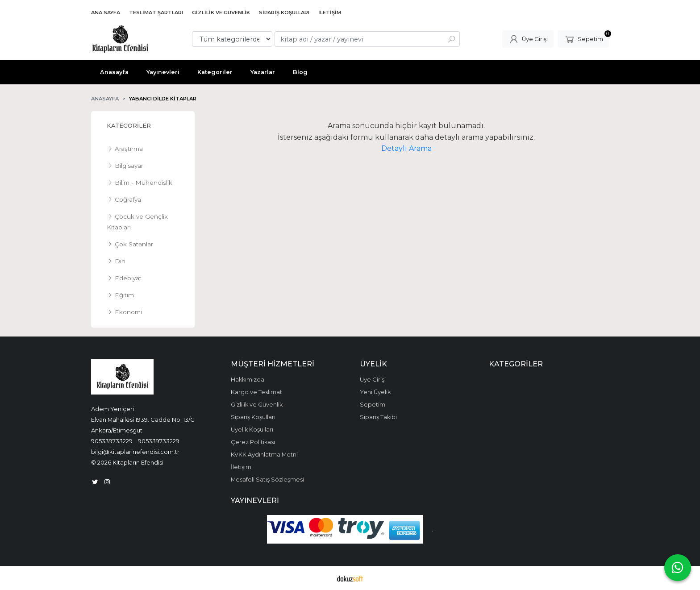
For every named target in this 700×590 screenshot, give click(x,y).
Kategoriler (129, 126)
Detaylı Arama (406, 148)
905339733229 (112, 441)
